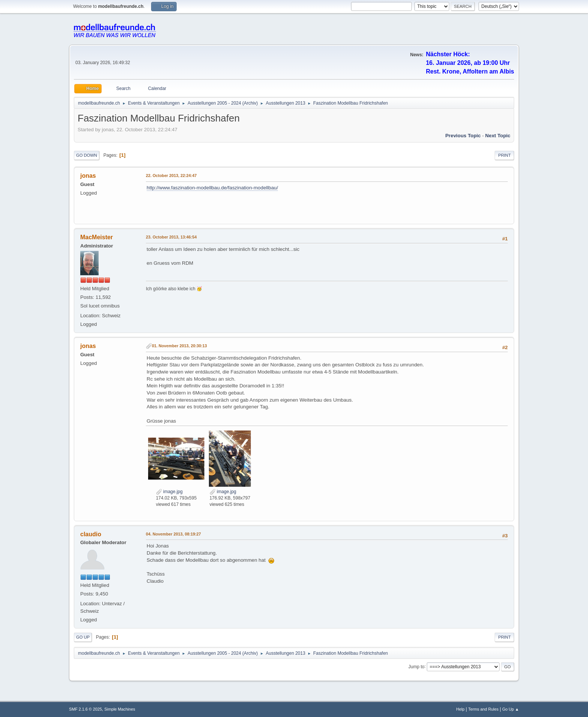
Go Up (83, 637)
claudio (91, 534)
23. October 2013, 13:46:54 (171, 237)
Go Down (87, 155)
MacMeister (97, 237)
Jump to (416, 666)
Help (460, 709)
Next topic (498, 136)
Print (504, 155)
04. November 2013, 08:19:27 (173, 534)
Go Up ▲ (511, 709)
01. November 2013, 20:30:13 (179, 346)
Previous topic (463, 136)
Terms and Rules (484, 709)
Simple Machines (120, 709)
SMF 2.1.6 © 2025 (85, 709)
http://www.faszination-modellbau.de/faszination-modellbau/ (212, 188)
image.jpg (169, 492)
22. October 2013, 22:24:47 (171, 175)
